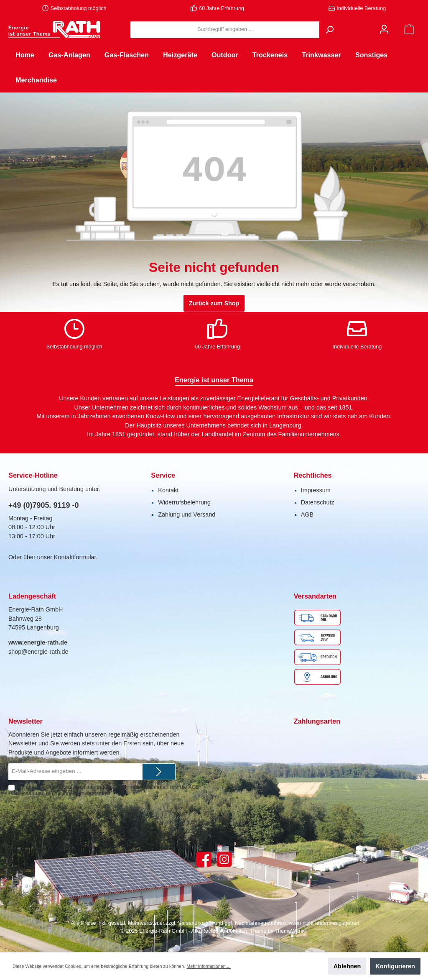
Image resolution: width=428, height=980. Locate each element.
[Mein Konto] (384, 29)
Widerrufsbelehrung (184, 502)
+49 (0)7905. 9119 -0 (44, 505)
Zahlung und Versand (187, 514)
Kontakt (168, 490)
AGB (307, 514)
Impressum (316, 490)
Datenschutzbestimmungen (78, 787)
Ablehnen (347, 966)
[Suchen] (329, 30)
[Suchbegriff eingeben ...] (225, 30)
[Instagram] (224, 859)
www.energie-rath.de (38, 642)
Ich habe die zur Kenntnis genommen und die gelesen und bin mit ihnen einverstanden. (108, 790)
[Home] (25, 55)
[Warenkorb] (409, 29)
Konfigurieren (395, 966)
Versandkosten (195, 923)
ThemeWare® (291, 931)
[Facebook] (204, 859)
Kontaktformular (75, 557)
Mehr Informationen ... (208, 966)
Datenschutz (318, 502)
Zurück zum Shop (214, 303)
